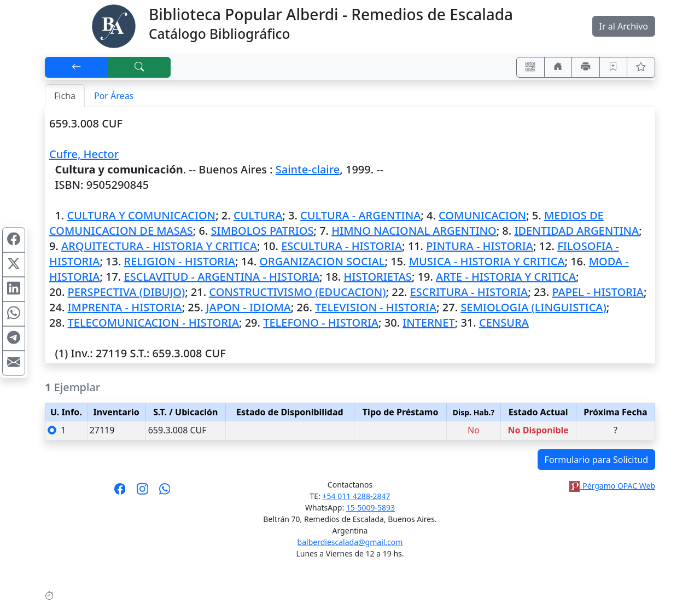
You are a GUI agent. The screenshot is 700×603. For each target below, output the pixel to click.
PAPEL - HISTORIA (598, 292)
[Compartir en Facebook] (14, 240)
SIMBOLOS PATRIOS (262, 231)
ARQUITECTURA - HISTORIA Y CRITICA (159, 246)
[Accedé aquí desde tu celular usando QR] (530, 67)
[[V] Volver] (77, 67)
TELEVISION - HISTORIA (376, 307)
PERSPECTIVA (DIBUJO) (127, 292)
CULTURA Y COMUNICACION (141, 215)
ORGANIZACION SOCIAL (322, 261)
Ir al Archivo (624, 26)
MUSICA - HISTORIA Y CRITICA (487, 261)
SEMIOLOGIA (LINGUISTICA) (533, 307)
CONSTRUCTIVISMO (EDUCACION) (297, 292)
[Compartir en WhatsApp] (14, 314)
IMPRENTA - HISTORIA (125, 307)
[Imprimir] (586, 67)
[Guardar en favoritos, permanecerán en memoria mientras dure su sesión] (614, 67)
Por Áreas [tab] (114, 96)
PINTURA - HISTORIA (480, 246)
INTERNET (429, 323)
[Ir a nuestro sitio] (558, 67)
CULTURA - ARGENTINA (360, 215)
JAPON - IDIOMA (249, 307)
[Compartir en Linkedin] (14, 289)
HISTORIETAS (378, 277)
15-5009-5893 (371, 508)
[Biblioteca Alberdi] (114, 25)
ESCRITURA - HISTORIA (469, 292)
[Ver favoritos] (641, 67)
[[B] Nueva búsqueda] (139, 67)
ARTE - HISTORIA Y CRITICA (506, 277)
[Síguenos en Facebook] (120, 492)
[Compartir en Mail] (14, 363)
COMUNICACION (482, 215)
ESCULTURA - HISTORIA (342, 246)
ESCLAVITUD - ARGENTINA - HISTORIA (222, 277)
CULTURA (258, 215)
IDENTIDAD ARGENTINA (576, 231)
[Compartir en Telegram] (14, 339)
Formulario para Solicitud (596, 460)
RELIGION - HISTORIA (180, 261)
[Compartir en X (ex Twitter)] (14, 265)
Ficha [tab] (65, 96)
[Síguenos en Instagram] (142, 492)
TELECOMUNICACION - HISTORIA (153, 323)
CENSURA (504, 323)
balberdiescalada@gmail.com (350, 542)
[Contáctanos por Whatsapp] (165, 492)
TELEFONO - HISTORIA (321, 323)
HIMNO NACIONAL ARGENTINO (414, 231)
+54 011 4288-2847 (357, 496)
